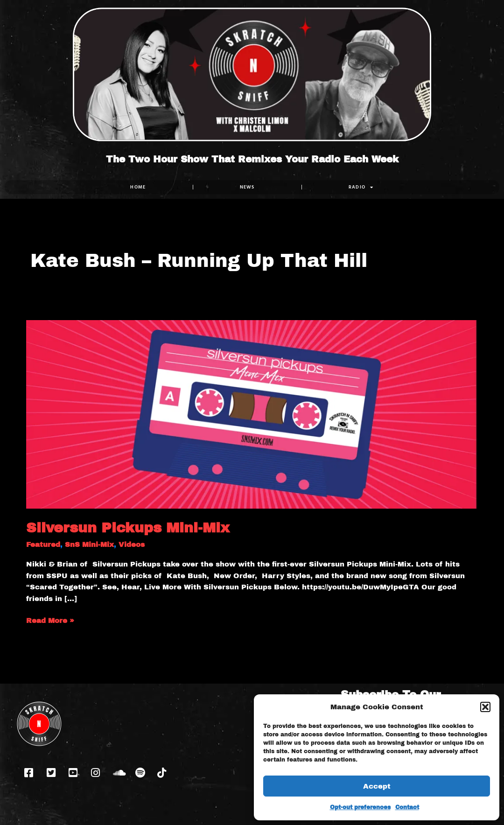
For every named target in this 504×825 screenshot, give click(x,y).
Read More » (50, 620)
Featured (43, 545)
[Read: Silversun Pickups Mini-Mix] (252, 414)
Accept (377, 786)
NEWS (247, 187)
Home (138, 187)
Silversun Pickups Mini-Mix (128, 528)
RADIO (361, 187)
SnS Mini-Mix (89, 545)
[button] (485, 707)
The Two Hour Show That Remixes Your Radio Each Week (252, 159)
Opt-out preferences (360, 807)
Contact (407, 807)
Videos (132, 545)
